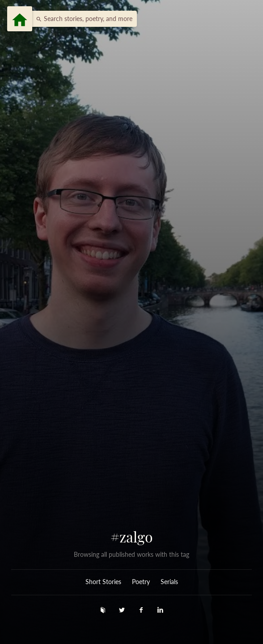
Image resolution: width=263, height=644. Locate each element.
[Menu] (20, 19)
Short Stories (103, 582)
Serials (169, 582)
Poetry (141, 582)
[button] (82, 19)
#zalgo (132, 537)
